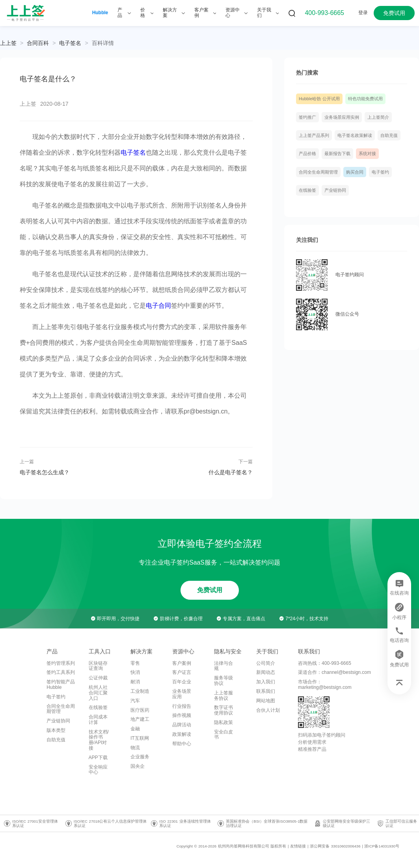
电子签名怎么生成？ (45, 472)
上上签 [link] (8, 43)
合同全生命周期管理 (318, 172)
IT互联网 (140, 738)
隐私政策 (223, 722)
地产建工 (140, 719)
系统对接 (367, 153)
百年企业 (182, 682)
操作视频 (182, 715)
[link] (38, 43)
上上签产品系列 (314, 135)
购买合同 (355, 172)
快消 (135, 672)
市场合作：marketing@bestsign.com (325, 685)
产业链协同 (335, 190)
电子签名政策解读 (355, 135)
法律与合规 (223, 666)
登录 (363, 13)
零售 (135, 663)
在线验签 (307, 190)
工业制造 (140, 691)
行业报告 (182, 706)
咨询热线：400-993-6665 (325, 663)
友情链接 (298, 846)
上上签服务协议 (223, 696)
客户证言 (182, 672)
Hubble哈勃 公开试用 (319, 99)
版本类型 (56, 730)
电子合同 (158, 306)
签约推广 (307, 117)
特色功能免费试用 (365, 99)
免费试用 (394, 13)
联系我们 (266, 691)
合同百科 (38, 43)
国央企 (138, 766)
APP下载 (98, 758)
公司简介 (266, 663)
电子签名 (70, 43)
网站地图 (266, 701)
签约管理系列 (61, 663)
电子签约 (380, 172)
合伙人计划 (268, 710)
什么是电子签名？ (231, 472)
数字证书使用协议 (223, 710)
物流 (135, 748)
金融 (135, 729)
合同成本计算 (98, 720)
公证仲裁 (98, 678)
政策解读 (182, 734)
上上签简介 (378, 117)
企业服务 (140, 757)
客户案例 (182, 663)
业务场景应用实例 (342, 117)
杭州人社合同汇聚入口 (98, 693)
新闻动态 (266, 672)
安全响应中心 (98, 770)
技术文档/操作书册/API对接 (99, 740)
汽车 (135, 701)
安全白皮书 (223, 735)
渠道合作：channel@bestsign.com (334, 672)
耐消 (135, 682)
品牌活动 (182, 725)
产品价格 (307, 153)
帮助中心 (182, 744)
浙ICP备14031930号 (382, 846)
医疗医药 (140, 710)
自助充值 (389, 135)
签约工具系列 (61, 672)
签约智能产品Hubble (61, 685)
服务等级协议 (223, 681)
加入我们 (266, 682)
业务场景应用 (182, 694)
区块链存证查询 (98, 666)
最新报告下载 (337, 153)
